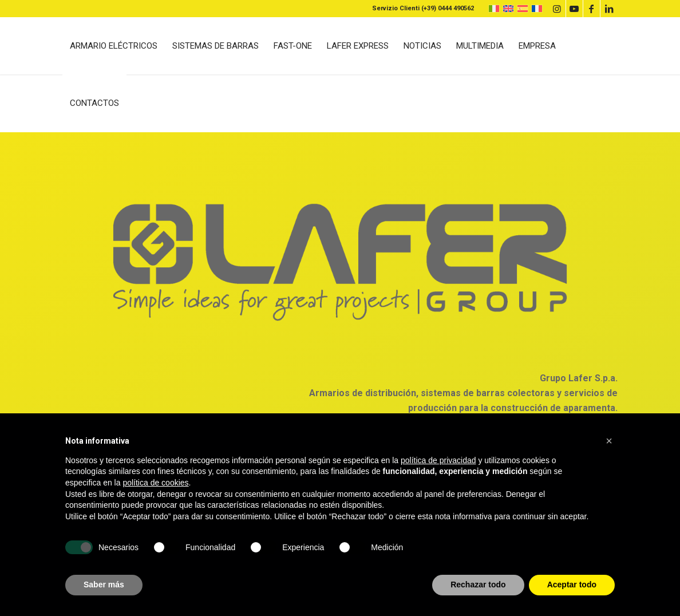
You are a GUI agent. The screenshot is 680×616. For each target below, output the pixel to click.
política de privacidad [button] (438, 460)
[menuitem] (114, 46)
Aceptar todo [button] (572, 585)
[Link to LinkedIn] (609, 9)
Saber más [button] (104, 585)
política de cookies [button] (155, 483)
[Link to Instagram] (557, 9)
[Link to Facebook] (592, 9)
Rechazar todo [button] (478, 585)
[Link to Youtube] (574, 9)
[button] (609, 441)
